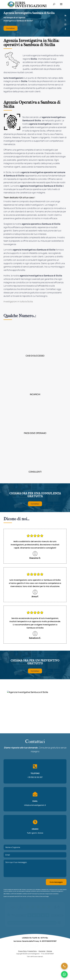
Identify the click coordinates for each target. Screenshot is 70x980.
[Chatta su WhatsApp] (64, 974)
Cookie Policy (33, 951)
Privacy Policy (32, 896)
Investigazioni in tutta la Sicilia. (18, 301)
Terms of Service (40, 896)
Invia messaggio (56, 882)
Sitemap (49, 951)
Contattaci (11, 28)
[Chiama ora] (64, 966)
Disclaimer (42, 951)
